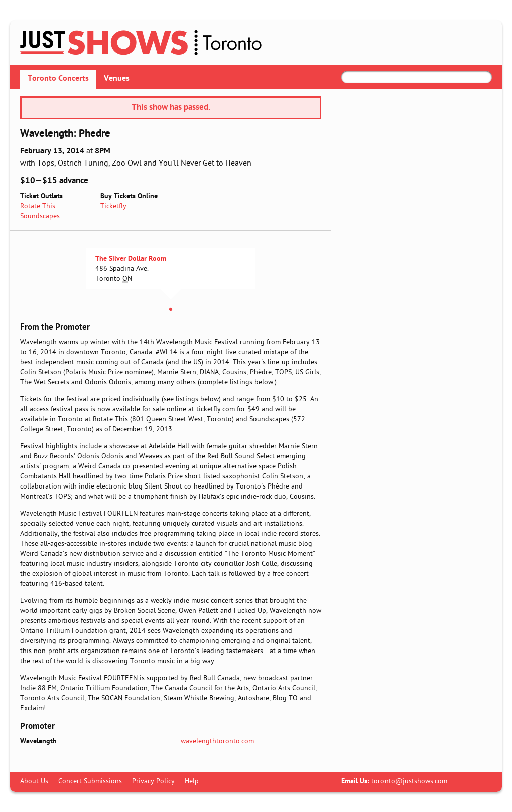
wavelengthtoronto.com (217, 742)
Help (192, 782)
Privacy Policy (153, 782)
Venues (117, 79)
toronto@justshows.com (409, 782)
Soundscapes (40, 216)
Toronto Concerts (58, 79)
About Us (34, 782)
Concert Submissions (90, 782)
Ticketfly (113, 206)
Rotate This (38, 206)
